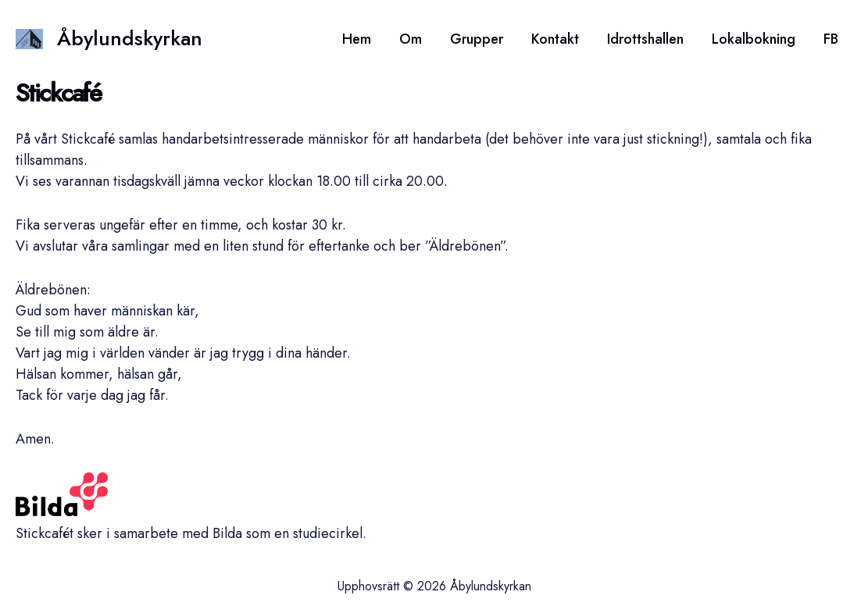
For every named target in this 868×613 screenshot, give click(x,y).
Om (411, 39)
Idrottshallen (645, 39)
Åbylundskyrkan (130, 38)
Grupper (477, 39)
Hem (357, 39)
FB (831, 39)
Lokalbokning (754, 39)
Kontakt (555, 39)
